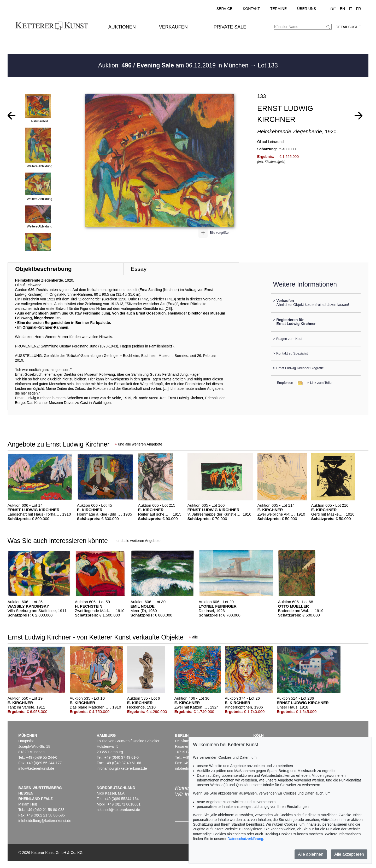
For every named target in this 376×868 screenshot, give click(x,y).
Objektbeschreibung (43, 269)
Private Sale (230, 27)
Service (224, 9)
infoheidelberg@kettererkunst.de (45, 821)
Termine (278, 9)
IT (350, 9)
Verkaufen (173, 27)
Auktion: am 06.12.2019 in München (174, 65)
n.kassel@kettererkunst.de (118, 810)
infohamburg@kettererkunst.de (122, 768)
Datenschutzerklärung (245, 839)
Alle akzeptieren (349, 854)
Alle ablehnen (311, 854)
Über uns (307, 9)
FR (359, 9)
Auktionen (122, 27)
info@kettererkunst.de (36, 768)
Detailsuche (348, 27)
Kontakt (251, 9)
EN (342, 9)
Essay (139, 269)
